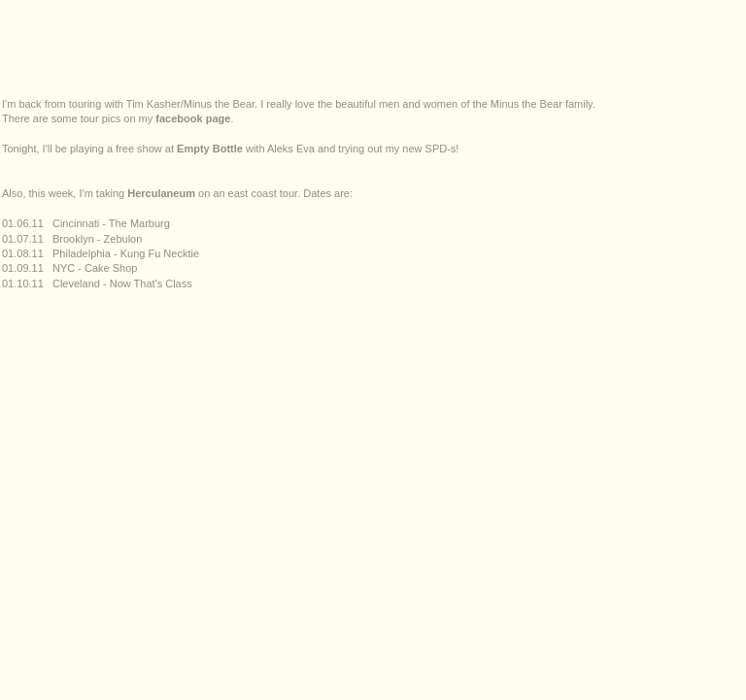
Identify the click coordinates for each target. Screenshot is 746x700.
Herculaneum (161, 193)
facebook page (193, 118)
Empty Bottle (210, 149)
